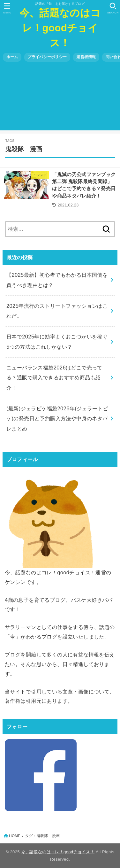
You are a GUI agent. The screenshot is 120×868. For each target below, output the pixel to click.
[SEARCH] (113, 8)
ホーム (12, 57)
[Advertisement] (60, 99)
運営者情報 (86, 57)
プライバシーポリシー (47, 57)
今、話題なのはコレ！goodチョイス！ (60, 28)
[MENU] (7, 8)
